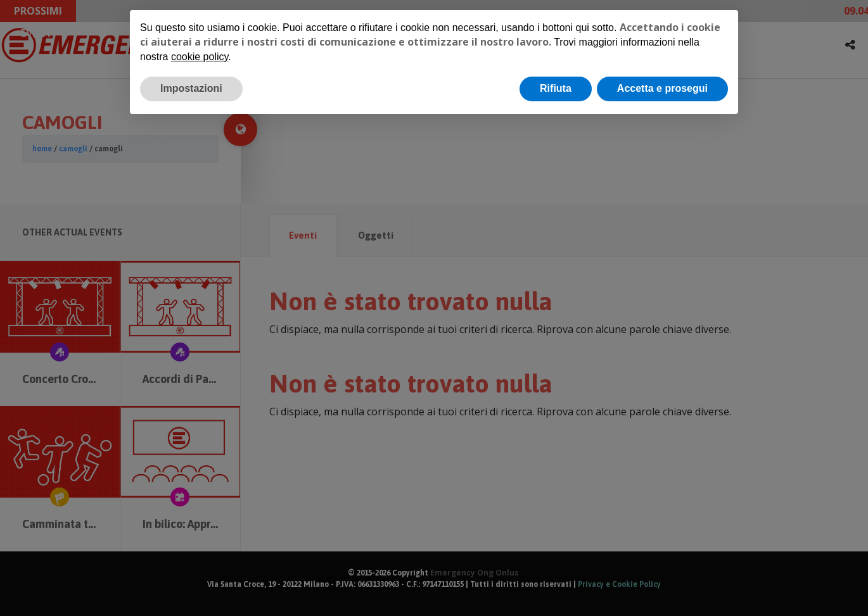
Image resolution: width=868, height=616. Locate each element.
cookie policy (200, 57)
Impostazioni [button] (191, 88)
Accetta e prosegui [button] (662, 88)
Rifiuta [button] (556, 88)
